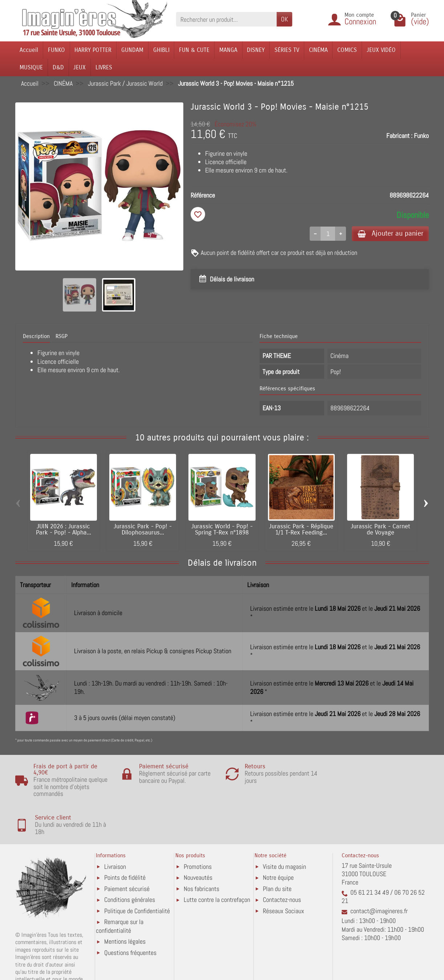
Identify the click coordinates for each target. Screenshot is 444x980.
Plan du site (277, 851)
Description (36, 336)
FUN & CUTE (194, 50)
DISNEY (256, 50)
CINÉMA (318, 50)
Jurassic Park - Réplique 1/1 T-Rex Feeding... (301, 530)
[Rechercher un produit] (226, 19)
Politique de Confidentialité (137, 873)
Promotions (198, 829)
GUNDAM (132, 50)
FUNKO (56, 50)
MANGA (228, 50)
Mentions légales (125, 904)
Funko (421, 136)
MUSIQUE (31, 67)
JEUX (80, 67)
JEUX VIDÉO (381, 50)
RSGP (62, 336)
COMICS (347, 50)
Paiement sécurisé (127, 851)
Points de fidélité (125, 840)
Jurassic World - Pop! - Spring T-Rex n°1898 (222, 530)
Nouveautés (198, 840)
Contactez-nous (282, 862)
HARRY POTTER (93, 50)
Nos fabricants (201, 851)
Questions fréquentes (130, 914)
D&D (58, 67)
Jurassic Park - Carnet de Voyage (380, 530)
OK (284, 19)
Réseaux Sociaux (284, 873)
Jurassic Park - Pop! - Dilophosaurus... (143, 530)
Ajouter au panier (390, 233)
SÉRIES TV (287, 50)
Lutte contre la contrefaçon (217, 862)
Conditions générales (130, 862)
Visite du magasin (284, 829)
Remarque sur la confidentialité (120, 888)
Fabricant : (399, 136)
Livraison (115, 829)
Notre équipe (278, 840)
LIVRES (104, 67)
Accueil (29, 50)
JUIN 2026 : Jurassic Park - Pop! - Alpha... (64, 530)
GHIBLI (161, 50)
